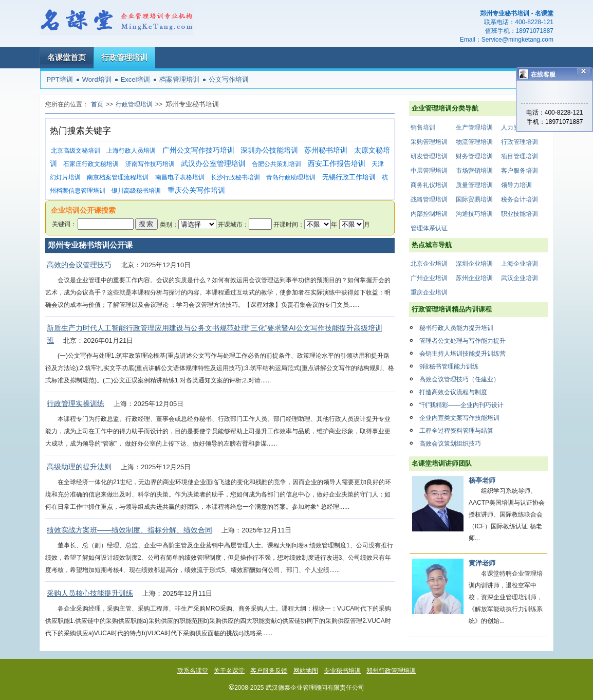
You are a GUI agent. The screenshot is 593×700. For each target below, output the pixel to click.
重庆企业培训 (429, 292)
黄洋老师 (482, 563)
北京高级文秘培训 (76, 151)
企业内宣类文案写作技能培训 (459, 418)
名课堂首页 (67, 57)
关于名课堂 (229, 671)
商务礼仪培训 (429, 185)
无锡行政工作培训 (349, 177)
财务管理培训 (474, 156)
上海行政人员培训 (131, 151)
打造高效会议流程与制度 (453, 392)
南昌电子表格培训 (180, 177)
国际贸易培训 (474, 199)
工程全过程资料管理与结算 (456, 431)
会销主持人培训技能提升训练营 (462, 354)
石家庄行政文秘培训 (91, 164)
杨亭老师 (482, 480)
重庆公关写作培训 (196, 190)
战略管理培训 (429, 199)
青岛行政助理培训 (291, 177)
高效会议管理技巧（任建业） (459, 379)
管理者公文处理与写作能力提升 (462, 341)
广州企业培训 (429, 278)
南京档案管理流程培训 (118, 177)
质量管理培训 (474, 185)
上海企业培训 (520, 264)
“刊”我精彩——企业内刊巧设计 (461, 405)
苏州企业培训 (474, 278)
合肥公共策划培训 (276, 164)
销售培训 (423, 127)
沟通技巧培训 (474, 214)
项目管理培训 (520, 156)
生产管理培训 (474, 127)
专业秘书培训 (342, 671)
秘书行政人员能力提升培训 (456, 328)
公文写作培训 (229, 79)
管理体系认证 (429, 228)
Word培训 (97, 79)
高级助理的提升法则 (79, 467)
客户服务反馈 (269, 671)
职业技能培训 (520, 214)
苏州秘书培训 (326, 150)
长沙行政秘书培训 (235, 177)
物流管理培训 (474, 142)
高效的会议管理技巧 (79, 265)
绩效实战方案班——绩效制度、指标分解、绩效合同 (129, 530)
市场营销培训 (474, 171)
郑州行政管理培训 (391, 671)
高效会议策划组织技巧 (450, 444)
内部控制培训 (429, 214)
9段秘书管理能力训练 (449, 366)
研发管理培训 (429, 156)
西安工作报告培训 (337, 164)
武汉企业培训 (520, 278)
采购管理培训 (429, 142)
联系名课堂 (193, 671)
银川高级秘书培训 (136, 191)
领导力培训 (516, 185)
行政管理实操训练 (76, 403)
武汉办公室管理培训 (213, 164)
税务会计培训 (520, 199)
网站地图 (306, 671)
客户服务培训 (520, 171)
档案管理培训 (179, 79)
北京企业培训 (429, 264)
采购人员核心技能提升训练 (90, 593)
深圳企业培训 (474, 264)
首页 (97, 104)
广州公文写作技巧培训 (198, 150)
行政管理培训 (124, 57)
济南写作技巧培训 (150, 164)
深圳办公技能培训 (269, 150)
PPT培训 (60, 79)
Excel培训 (136, 79)
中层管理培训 (429, 171)
